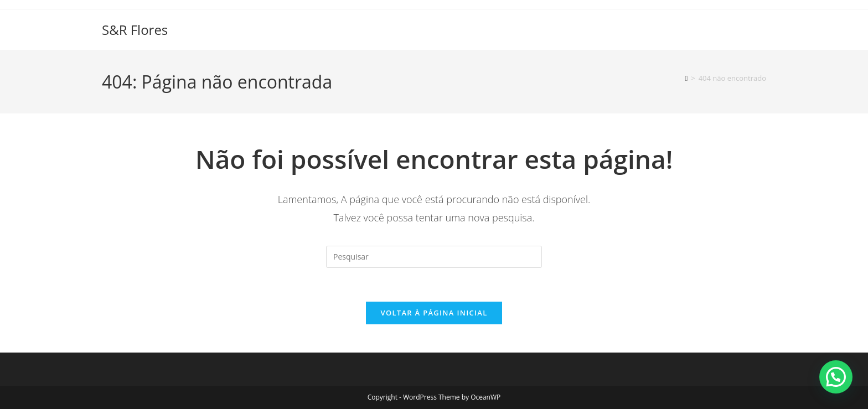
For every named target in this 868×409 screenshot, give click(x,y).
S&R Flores (135, 30)
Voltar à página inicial (434, 313)
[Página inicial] (687, 78)
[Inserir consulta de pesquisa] (434, 257)
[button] (836, 377)
